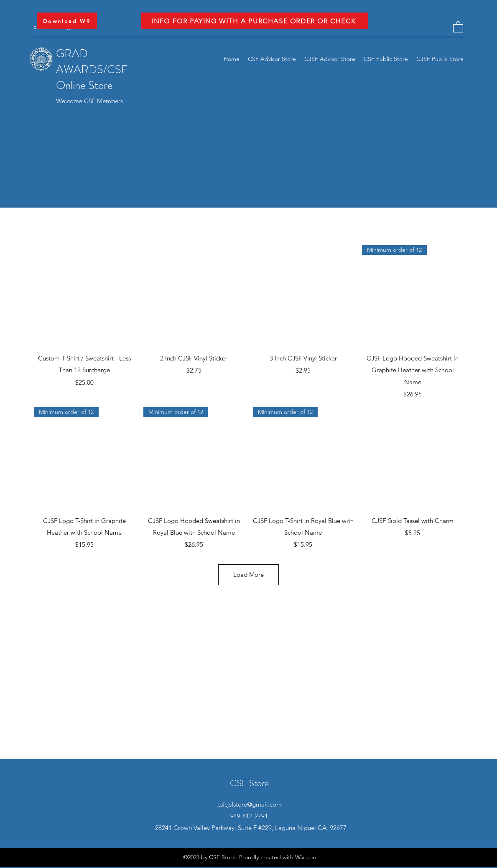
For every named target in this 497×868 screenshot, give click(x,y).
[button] (458, 27)
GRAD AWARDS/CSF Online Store (92, 69)
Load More (248, 575)
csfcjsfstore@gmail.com (250, 804)
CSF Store (249, 783)
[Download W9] (67, 21)
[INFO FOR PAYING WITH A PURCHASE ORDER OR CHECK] (255, 21)
